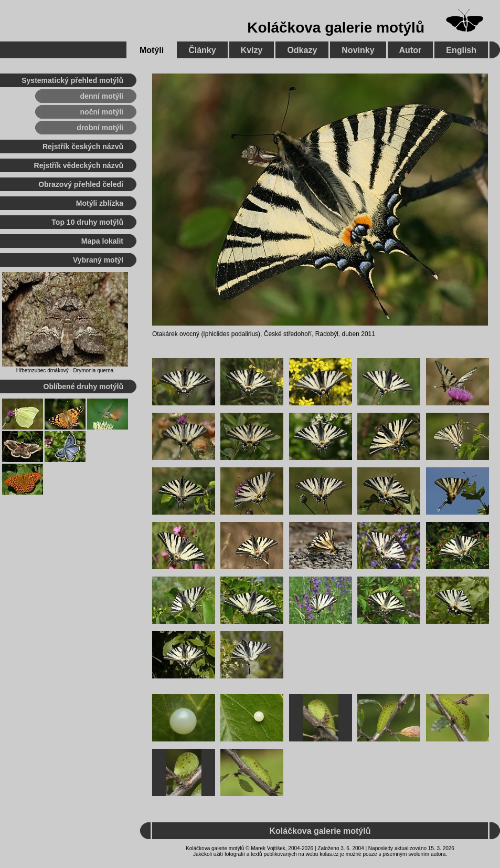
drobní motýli (100, 128)
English (461, 50)
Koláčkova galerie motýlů (336, 28)
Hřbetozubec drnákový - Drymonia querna (65, 370)
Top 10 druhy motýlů (87, 222)
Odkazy (302, 50)
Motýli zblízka (100, 203)
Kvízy (252, 50)
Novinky (358, 50)
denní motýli (102, 96)
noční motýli (102, 112)
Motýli (152, 50)
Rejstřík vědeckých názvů (79, 165)
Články (202, 50)
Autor (411, 50)
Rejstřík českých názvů (83, 147)
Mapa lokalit (102, 241)
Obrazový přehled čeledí (81, 184)
